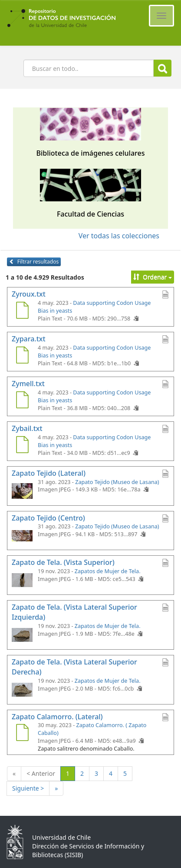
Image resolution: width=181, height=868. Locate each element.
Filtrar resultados (34, 262)
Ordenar (153, 277)
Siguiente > (28, 788)
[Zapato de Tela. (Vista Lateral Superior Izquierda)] (22, 634)
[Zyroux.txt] (22, 311)
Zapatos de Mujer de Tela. (108, 571)
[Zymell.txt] (22, 401)
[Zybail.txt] (22, 446)
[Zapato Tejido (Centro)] (22, 535)
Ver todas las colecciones (119, 236)
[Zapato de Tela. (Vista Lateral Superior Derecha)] (22, 689)
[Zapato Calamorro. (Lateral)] (22, 734)
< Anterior (41, 773)
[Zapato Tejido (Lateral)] (22, 491)
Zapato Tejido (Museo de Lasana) (117, 482)
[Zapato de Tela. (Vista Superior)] (22, 580)
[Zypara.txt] (22, 356)
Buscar (163, 68)
